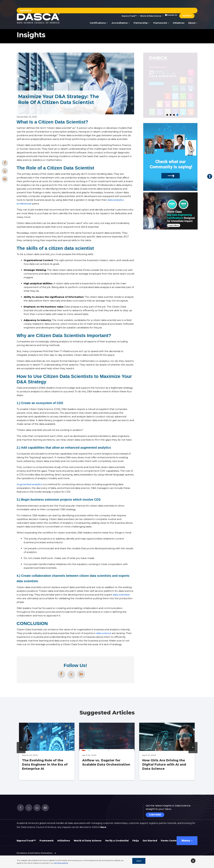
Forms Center (169, 841)
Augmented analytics (30, 484)
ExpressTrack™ (130, 16)
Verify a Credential (117, 841)
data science (104, 633)
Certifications (99, 23)
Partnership (142, 23)
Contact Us (171, 15)
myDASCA (26, 11)
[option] (170, 211)
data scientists (121, 595)
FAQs (136, 841)
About (193, 23)
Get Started (150, 841)
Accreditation (121, 23)
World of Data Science (152, 16)
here (103, 827)
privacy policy (61, 863)
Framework (161, 23)
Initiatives (179, 23)
